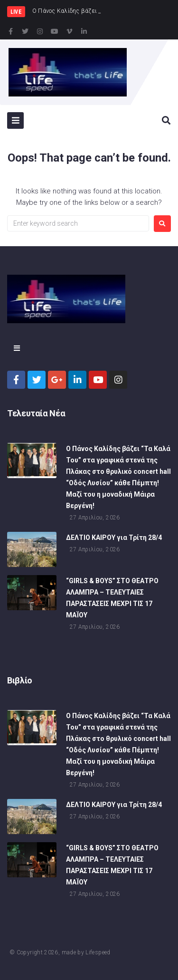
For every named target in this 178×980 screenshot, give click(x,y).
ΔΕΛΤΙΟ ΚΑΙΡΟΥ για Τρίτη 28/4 (114, 541)
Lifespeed (98, 952)
